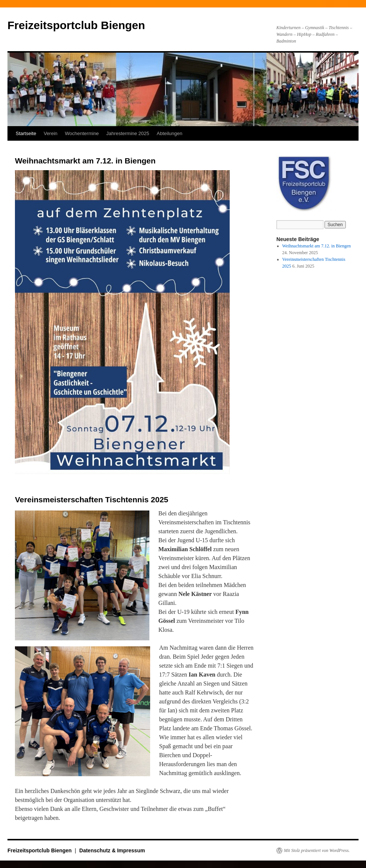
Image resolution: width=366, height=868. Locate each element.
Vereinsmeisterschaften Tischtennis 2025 (91, 499)
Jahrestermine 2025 (128, 133)
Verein (51, 133)
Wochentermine (82, 133)
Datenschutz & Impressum (112, 850)
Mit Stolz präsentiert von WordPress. (317, 850)
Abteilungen (170, 133)
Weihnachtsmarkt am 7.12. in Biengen (85, 161)
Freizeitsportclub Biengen (76, 25)
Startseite (26, 133)
